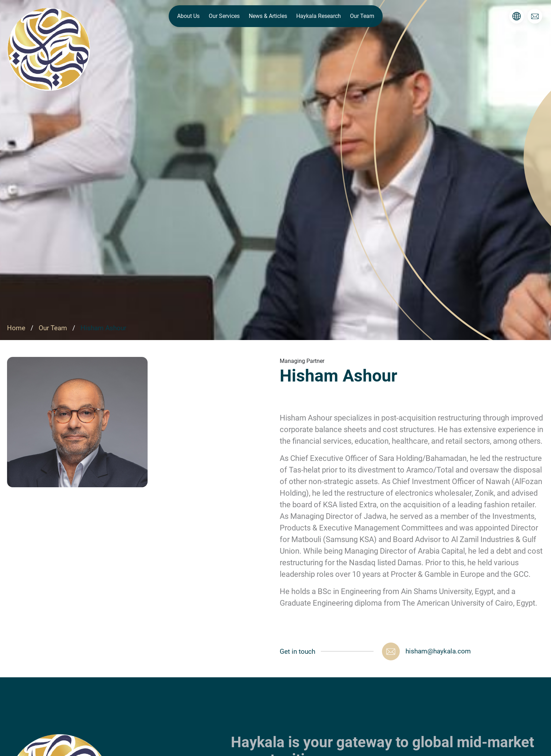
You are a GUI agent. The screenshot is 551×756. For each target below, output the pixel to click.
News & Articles (268, 16)
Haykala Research (319, 16)
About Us (188, 16)
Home (17, 328)
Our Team (362, 16)
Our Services (224, 16)
